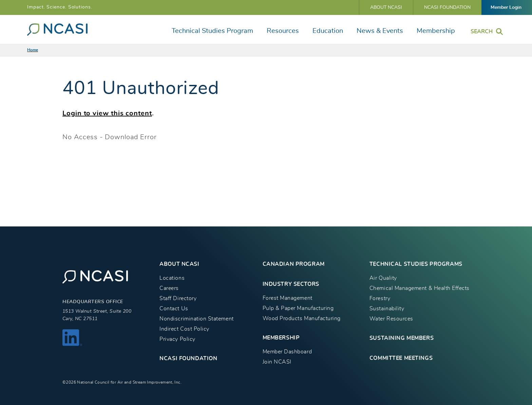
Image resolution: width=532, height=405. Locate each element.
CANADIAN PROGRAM (294, 264)
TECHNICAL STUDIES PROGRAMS (416, 264)
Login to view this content (107, 113)
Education (328, 31)
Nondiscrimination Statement (196, 319)
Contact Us (174, 309)
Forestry (380, 298)
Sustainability (387, 309)
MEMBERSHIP (281, 338)
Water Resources (391, 319)
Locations (172, 278)
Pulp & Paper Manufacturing (298, 308)
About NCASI (386, 7)
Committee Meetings (401, 358)
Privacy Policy (177, 339)
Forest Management (288, 298)
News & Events (380, 31)
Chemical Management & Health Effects (420, 288)
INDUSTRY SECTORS (291, 284)
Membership (436, 31)
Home (33, 50)
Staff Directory (178, 298)
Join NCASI (277, 362)
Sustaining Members (402, 338)
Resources (283, 31)
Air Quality (383, 278)
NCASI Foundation (447, 7)
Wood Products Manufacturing (302, 318)
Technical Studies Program (212, 31)
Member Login (506, 7)
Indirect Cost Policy (184, 329)
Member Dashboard (287, 352)
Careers (169, 288)
